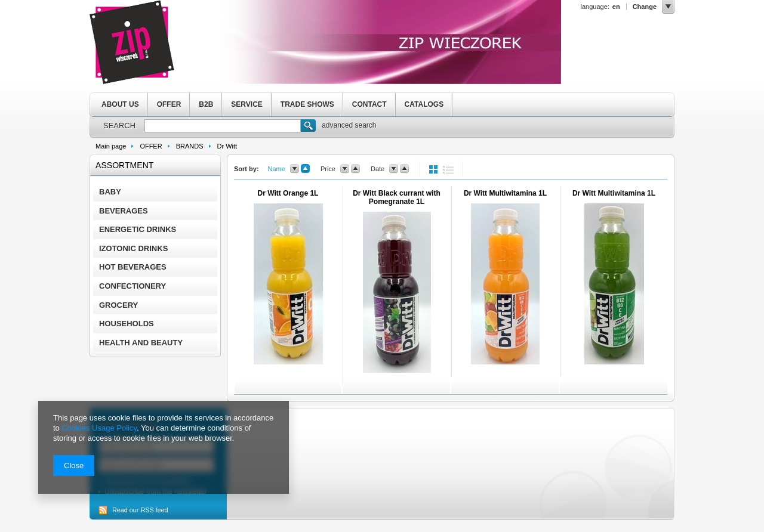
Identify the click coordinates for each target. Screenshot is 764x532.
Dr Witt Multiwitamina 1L (505, 193)
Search (308, 127)
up (305, 169)
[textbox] (223, 126)
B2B (206, 104)
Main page (111, 146)
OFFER (169, 104)
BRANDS (190, 146)
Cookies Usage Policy (99, 428)
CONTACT (369, 104)
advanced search (349, 125)
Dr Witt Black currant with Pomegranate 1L (397, 197)
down (295, 169)
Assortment (124, 165)
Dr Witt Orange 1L (288, 193)
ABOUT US (120, 104)
